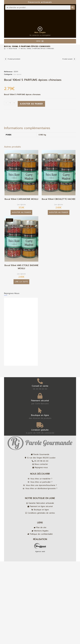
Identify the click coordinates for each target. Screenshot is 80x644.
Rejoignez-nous (12, 293)
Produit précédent (14, 59)
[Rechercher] (73, 7)
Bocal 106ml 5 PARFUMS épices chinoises (37, 49)
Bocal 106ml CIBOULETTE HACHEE (59, 199)
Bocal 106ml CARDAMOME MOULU (21, 199)
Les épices (18, 74)
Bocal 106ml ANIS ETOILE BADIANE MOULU (21, 267)
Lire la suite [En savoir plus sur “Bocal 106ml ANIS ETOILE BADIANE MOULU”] (21, 282)
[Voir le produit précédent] (6, 59)
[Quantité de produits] (10, 103)
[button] (38, 41)
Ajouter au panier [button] (21, 212)
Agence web (40, 551)
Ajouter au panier (31, 104)
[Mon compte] (40, 29)
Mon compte (40, 32)
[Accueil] (5, 49)
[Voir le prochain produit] (74, 59)
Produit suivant (67, 59)
